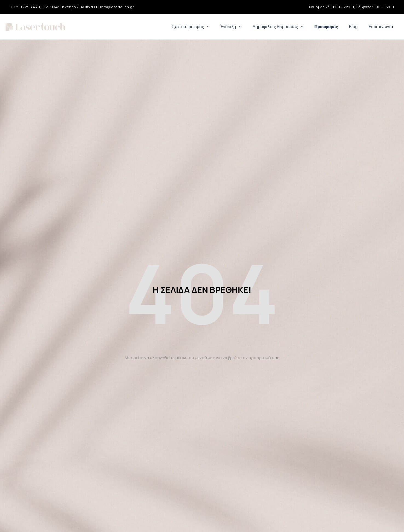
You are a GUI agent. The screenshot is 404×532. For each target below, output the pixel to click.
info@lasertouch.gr (117, 7)
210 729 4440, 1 (30, 7)
